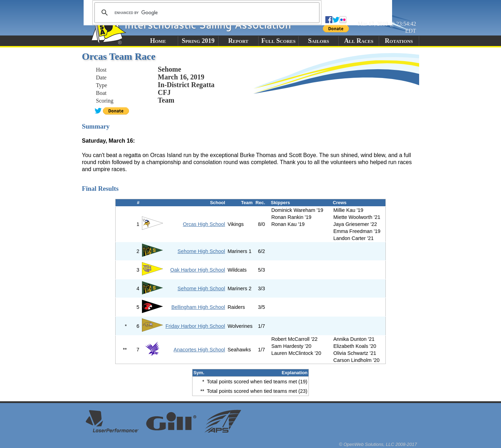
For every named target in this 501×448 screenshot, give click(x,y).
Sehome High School (201, 251)
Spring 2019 (198, 41)
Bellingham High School (198, 307)
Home (158, 41)
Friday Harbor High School (195, 326)
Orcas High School (204, 224)
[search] (206, 13)
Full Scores (279, 41)
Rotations (399, 41)
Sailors (319, 41)
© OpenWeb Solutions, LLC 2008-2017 (378, 444)
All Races (359, 41)
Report (238, 41)
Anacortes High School (199, 350)
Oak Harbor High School (198, 270)
